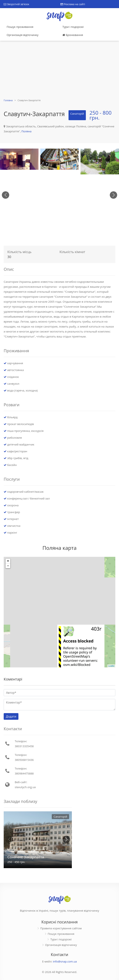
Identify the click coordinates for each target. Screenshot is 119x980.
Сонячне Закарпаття (26, 857)
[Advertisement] (59, 70)
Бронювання (73, 35)
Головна (8, 100)
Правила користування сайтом (61, 928)
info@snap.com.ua (65, 961)
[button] (113, 195)
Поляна (26, 131)
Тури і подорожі (73, 27)
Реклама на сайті (73, 4)
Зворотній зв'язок (16, 4)
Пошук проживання (20, 27)
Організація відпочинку (23, 35)
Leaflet (111, 666)
